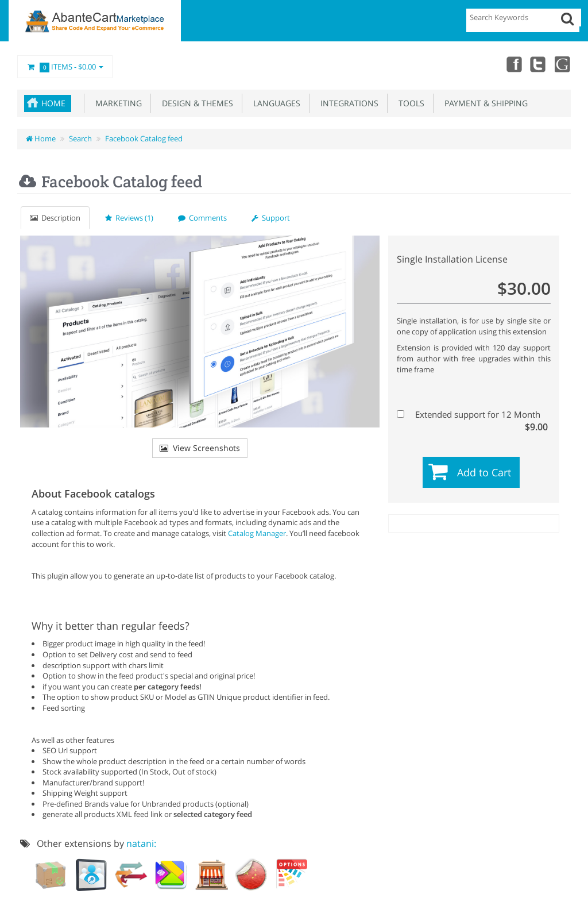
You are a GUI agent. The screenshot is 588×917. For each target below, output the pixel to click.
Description (55, 218)
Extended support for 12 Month (472, 415)
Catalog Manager (257, 533)
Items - (65, 67)
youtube (563, 64)
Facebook (512, 64)
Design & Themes (195, 103)
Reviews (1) (129, 218)
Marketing (116, 103)
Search (80, 138)
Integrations (347, 103)
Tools (409, 103)
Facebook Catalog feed (144, 138)
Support (271, 218)
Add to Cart (484, 472)
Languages (274, 103)
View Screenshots (200, 448)
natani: (141, 843)
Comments (202, 218)
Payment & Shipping (484, 103)
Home (53, 103)
